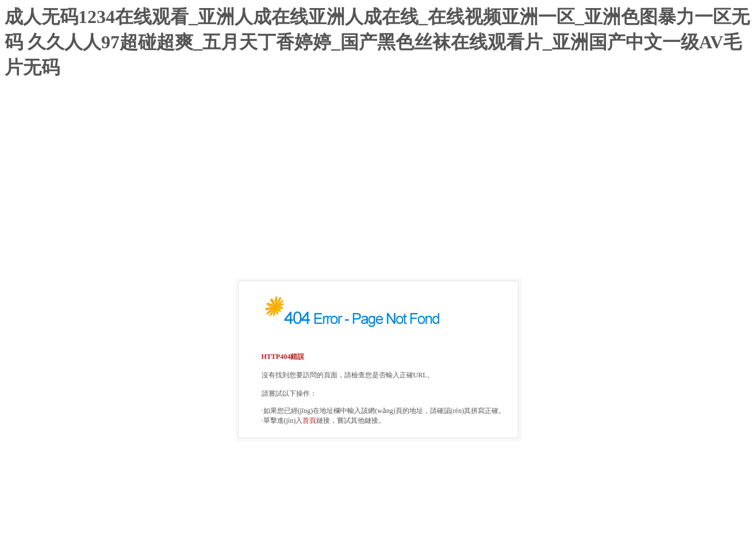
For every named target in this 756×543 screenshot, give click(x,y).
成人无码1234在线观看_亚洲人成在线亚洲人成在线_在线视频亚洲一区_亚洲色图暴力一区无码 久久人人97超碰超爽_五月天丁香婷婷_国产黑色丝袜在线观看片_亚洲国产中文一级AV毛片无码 (377, 42)
